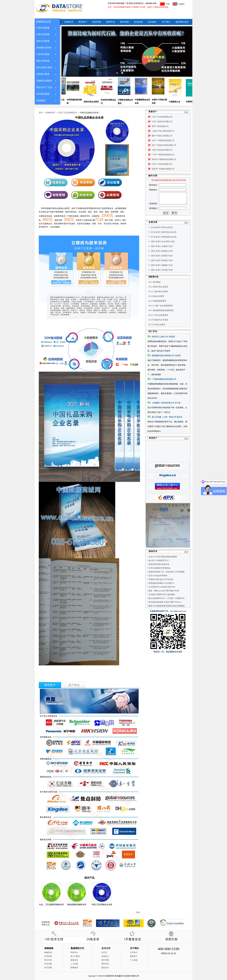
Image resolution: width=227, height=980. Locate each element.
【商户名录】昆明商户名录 (161, 263)
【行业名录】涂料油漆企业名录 (163, 244)
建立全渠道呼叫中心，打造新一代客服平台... (167, 605)
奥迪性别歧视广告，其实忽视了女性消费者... (167, 579)
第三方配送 (75, 956)
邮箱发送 (74, 960)
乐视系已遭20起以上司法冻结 (161, 586)
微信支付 (105, 968)
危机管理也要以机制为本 (159, 571)
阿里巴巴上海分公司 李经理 (163, 344)
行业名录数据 (43, 54)
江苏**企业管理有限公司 (162, 117)
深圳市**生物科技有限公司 (163, 169)
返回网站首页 (182, 22)
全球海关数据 (43, 94)
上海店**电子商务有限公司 (163, 131)
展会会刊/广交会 (44, 87)
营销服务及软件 (44, 48)
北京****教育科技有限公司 (163, 140)
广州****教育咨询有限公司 (163, 155)
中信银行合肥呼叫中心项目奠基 (162, 602)
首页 (41, 113)
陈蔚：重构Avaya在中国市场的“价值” (164, 598)
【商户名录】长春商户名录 (161, 253)
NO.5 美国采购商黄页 (157, 308)
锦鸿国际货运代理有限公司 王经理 (166, 363)
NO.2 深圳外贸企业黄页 (158, 294)
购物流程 (48, 952)
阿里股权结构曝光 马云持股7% (161, 590)
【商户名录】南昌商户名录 (161, 258)
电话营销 (97, 22)
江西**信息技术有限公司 (162, 150)
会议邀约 (152, 22)
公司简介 (134, 952)
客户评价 (74, 685)
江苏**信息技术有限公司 (162, 122)
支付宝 (104, 952)
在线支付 (105, 956)
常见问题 (48, 964)
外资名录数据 (43, 34)
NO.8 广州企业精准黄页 (158, 322)
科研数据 (41, 101)
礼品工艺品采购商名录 (67, 113)
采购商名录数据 (44, 81)
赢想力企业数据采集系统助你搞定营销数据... (167, 613)
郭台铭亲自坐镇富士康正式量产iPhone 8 (165, 609)
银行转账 (105, 960)
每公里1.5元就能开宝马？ (159, 568)
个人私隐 (134, 960)
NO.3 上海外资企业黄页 (158, 299)
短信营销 (138, 22)
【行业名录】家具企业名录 (161, 234)
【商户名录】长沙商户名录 (161, 277)
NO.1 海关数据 (155, 289)
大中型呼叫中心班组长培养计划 (162, 594)
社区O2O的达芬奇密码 (158, 583)
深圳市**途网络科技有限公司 (164, 159)
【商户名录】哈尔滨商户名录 (162, 249)
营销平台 (74, 952)
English (182, 4)
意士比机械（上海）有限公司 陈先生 (167, 424)
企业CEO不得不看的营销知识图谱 (163, 564)
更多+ (187, 112)
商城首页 (69, 22)
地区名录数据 (43, 61)
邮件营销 (124, 22)
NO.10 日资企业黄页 (157, 332)
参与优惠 (48, 968)
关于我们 (166, 22)
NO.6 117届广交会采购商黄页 (161, 313)
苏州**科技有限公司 (160, 126)
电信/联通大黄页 (44, 67)
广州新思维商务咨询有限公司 (164, 386)
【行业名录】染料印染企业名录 (163, 239)
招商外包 (111, 22)
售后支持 (48, 960)
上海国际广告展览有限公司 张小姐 (166, 410)
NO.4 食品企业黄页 (156, 303)
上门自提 (74, 964)
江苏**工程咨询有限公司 (162, 164)
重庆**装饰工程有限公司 (162, 136)
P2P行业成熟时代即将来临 (159, 575)
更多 (138, 912)
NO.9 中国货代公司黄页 (158, 327)
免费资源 (74, 968)
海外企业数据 (43, 41)
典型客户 (83, 22)
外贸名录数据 (43, 28)
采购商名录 (50, 113)
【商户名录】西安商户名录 (161, 268)
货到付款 (105, 964)
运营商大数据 (43, 74)
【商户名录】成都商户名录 (161, 272)
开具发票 (48, 956)
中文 (168, 4)
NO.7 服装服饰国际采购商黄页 (161, 317)
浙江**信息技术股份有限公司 (164, 145)
